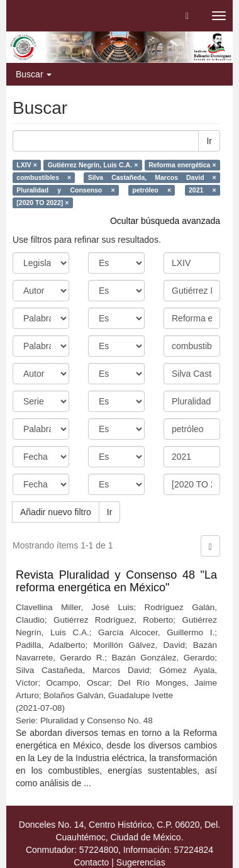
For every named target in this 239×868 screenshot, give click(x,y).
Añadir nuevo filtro (56, 512)
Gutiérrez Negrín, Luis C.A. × (93, 165)
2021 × (203, 190)
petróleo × (152, 190)
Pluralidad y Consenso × (65, 190)
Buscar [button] (34, 74)
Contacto (91, 862)
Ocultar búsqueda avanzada (165, 221)
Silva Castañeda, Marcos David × (152, 177)
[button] (187, 16)
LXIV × (27, 165)
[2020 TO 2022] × (42, 203)
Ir (209, 141)
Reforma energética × (182, 165)
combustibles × (44, 177)
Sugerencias (141, 862)
